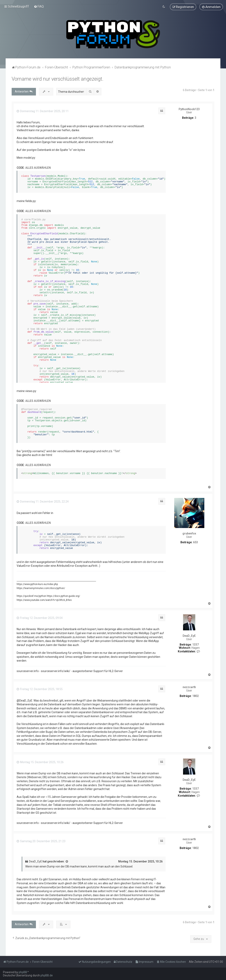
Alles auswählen (38, 168)
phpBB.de (47, 975)
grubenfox (189, 533)
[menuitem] (39, 6)
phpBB (23, 972)
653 (195, 542)
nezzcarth (189, 687)
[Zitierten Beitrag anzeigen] (67, 861)
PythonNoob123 (189, 109)
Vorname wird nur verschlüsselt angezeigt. (58, 79)
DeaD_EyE (189, 636)
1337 (195, 644)
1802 (195, 696)
